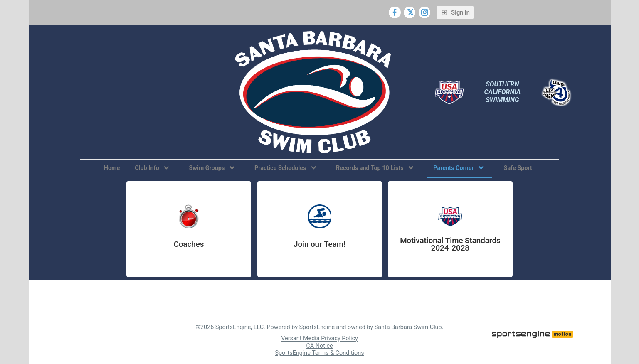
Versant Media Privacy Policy (319, 339)
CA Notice (319, 346)
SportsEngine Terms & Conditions (319, 353)
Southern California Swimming (503, 92)
